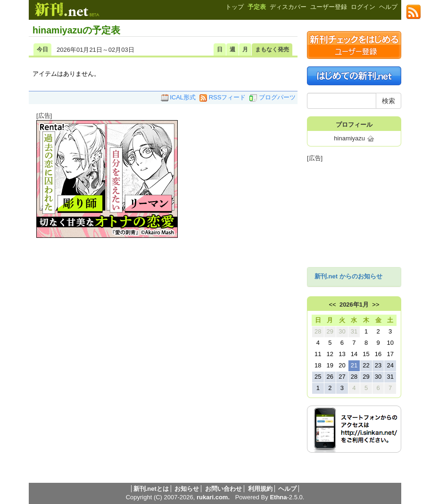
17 (390, 354)
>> (376, 305)
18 (318, 365)
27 (342, 377)
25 (318, 377)
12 (330, 354)
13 (342, 354)
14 (354, 354)
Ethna (278, 497)
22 (366, 365)
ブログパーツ (273, 97)
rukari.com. (213, 497)
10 (390, 343)
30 (342, 331)
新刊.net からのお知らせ (348, 276)
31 (354, 331)
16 (378, 354)
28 (318, 331)
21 (354, 365)
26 (330, 377)
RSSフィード (223, 97)
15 (366, 354)
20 (342, 365)
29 (330, 331)
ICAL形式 (178, 97)
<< (333, 305)
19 (330, 365)
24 (390, 365)
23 (378, 365)
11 (318, 354)
